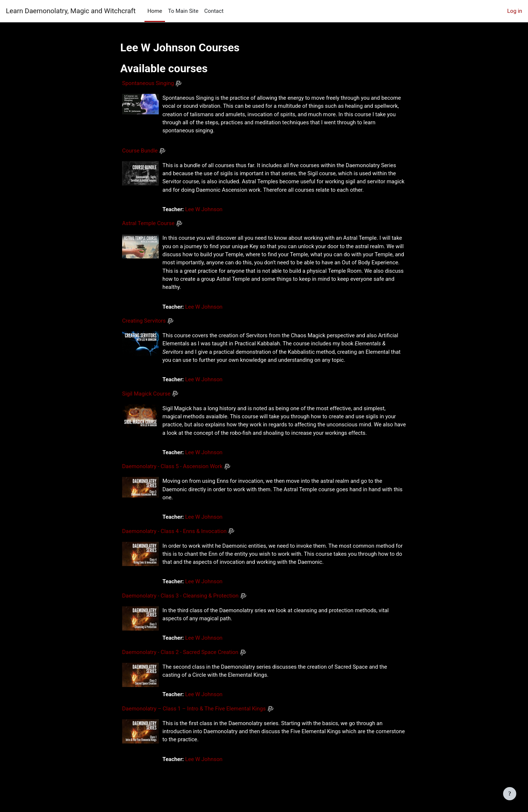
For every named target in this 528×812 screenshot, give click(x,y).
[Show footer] (510, 794)
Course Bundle (140, 151)
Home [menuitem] (155, 11)
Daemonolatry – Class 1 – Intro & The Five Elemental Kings (194, 711)
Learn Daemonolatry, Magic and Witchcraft (71, 11)
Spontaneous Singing (148, 83)
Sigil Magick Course (146, 395)
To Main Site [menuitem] (183, 11)
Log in (515, 11)
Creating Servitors (144, 322)
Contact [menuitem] (214, 11)
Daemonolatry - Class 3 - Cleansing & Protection (180, 598)
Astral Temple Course (148, 224)
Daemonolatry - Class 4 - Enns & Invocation (174, 533)
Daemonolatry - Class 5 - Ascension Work (172, 468)
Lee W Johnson (204, 210)
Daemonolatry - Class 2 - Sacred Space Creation (180, 655)
